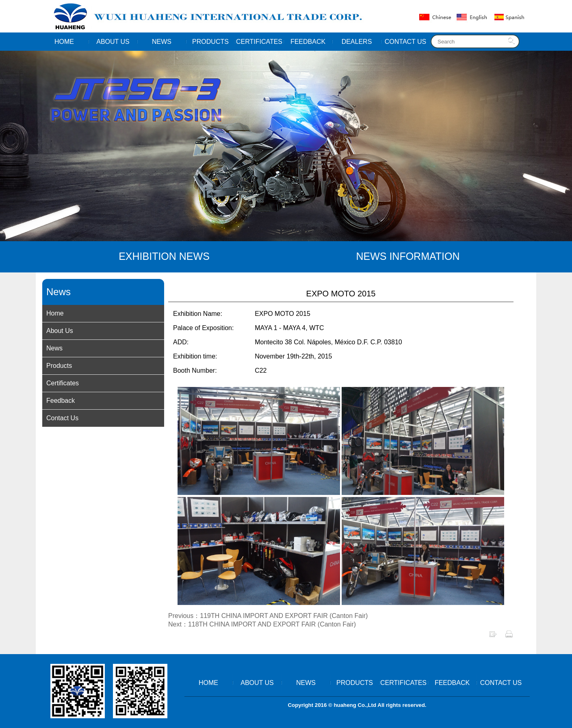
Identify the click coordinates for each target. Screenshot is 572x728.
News (54, 348)
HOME (64, 42)
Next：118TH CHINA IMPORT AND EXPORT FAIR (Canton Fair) (262, 624)
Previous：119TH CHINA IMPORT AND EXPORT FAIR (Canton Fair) (268, 616)
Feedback (61, 401)
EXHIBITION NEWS (164, 256)
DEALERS (357, 42)
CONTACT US (406, 42)
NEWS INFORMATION (408, 256)
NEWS (162, 42)
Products (59, 366)
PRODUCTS (210, 42)
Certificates (63, 383)
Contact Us (62, 418)
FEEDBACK (308, 42)
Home (55, 313)
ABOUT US (113, 42)
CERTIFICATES (259, 42)
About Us (60, 331)
